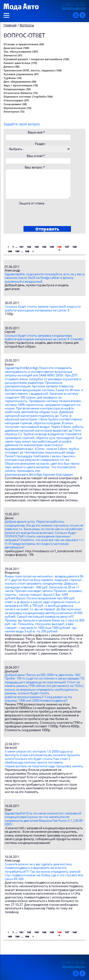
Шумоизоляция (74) (17, 108)
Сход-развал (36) (15, 104)
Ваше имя (36, 132)
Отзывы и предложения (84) (24, 44)
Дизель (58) (12, 66)
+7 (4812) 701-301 (73, 4)
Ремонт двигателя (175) (20, 63)
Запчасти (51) (13, 55)
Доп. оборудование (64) (20, 81)
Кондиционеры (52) (17, 89)
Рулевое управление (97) (21, 74)
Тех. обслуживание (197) (21, 52)
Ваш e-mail (36, 156)
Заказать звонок (74, 8)
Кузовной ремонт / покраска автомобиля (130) (36, 59)
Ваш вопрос (35, 167)
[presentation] (42, 214)
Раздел (40, 144)
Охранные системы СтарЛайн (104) (28, 96)
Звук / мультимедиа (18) (21, 85)
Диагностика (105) (16, 48)
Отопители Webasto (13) (21, 93)
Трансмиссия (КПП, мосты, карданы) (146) (33, 70)
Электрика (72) (14, 111)
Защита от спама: (32, 203)
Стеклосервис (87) (16, 100)
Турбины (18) (13, 78)
